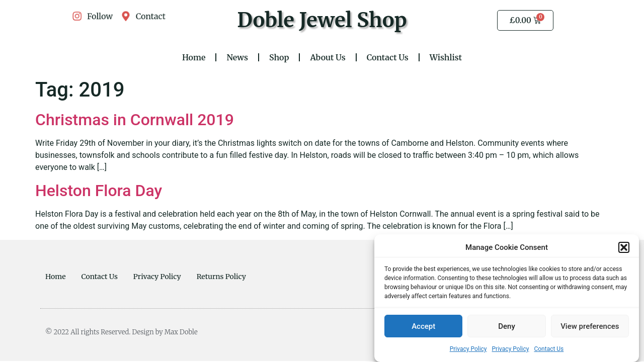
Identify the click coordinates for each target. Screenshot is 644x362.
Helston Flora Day (99, 191)
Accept (423, 327)
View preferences (590, 327)
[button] (624, 248)
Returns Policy (221, 277)
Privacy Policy (468, 349)
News (237, 57)
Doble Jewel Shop (322, 20)
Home (194, 57)
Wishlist (446, 57)
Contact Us (549, 349)
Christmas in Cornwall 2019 (135, 120)
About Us (328, 57)
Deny (507, 327)
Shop (279, 57)
